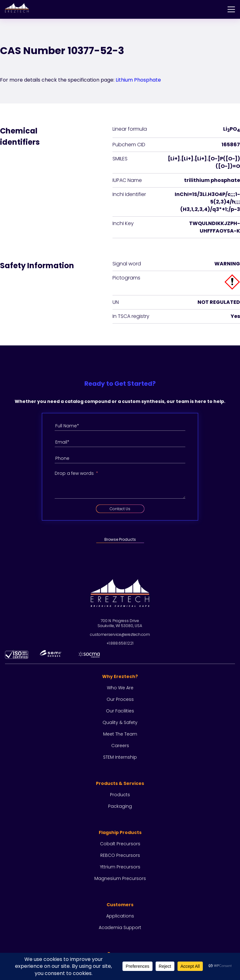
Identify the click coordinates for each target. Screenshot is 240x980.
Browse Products (120, 539)
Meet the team (120, 734)
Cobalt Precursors (120, 844)
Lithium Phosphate (138, 80)
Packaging (120, 806)
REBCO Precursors (120, 855)
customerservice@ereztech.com (120, 634)
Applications (120, 916)
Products (120, 795)
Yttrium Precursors (120, 867)
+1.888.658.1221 (120, 643)
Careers (120, 746)
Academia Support (120, 927)
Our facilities (120, 711)
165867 (231, 145)
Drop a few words (74, 473)
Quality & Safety (120, 722)
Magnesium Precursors (120, 878)
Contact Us (120, 509)
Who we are (120, 688)
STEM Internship (120, 757)
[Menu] (231, 9)
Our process (120, 699)
